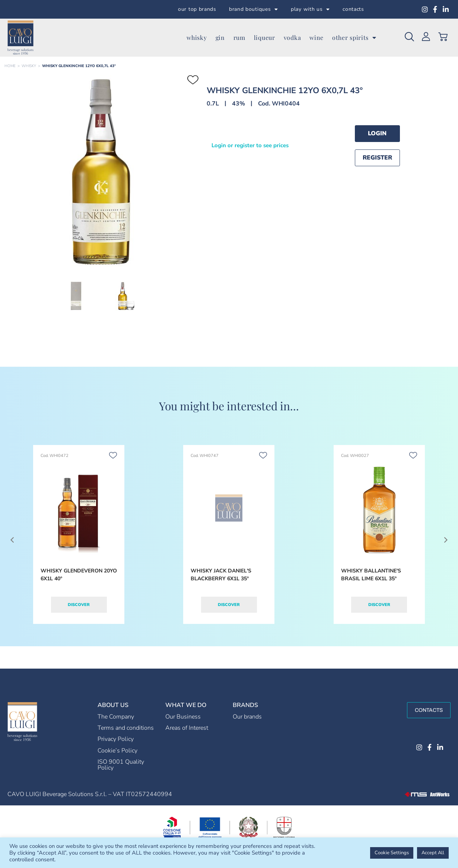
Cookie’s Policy (117, 751)
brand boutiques (254, 9)
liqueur (265, 37)
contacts (353, 9)
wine (317, 37)
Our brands (247, 717)
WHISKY (29, 66)
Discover (79, 605)
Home (10, 66)
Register (377, 158)
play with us (310, 9)
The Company (116, 717)
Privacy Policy (116, 739)
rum (239, 37)
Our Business (183, 717)
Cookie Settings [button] (392, 853)
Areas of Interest (187, 728)
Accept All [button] (433, 853)
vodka (292, 37)
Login (377, 133)
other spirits (354, 38)
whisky (197, 37)
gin (220, 37)
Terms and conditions (126, 728)
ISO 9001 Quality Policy (121, 765)
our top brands (197, 9)
